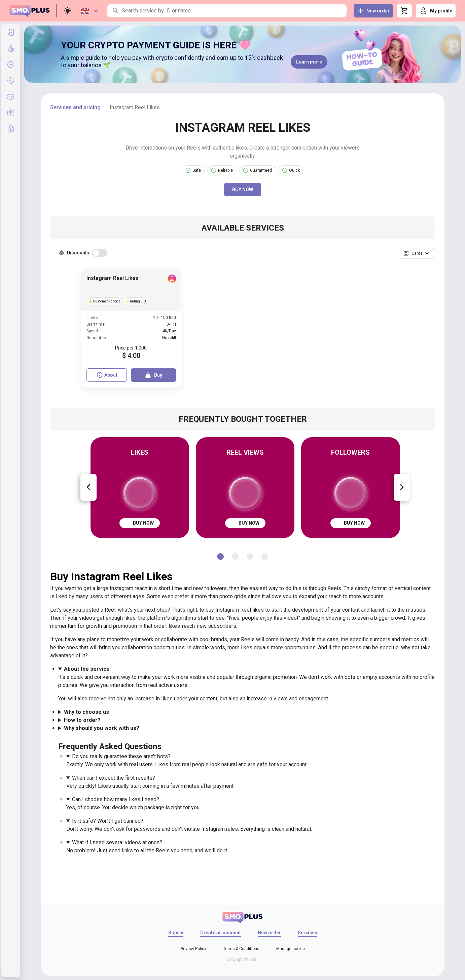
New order (269, 933)
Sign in (176, 933)
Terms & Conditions (241, 949)
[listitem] (11, 32)
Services (308, 933)
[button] (417, 253)
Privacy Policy (193, 949)
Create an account (221, 933)
